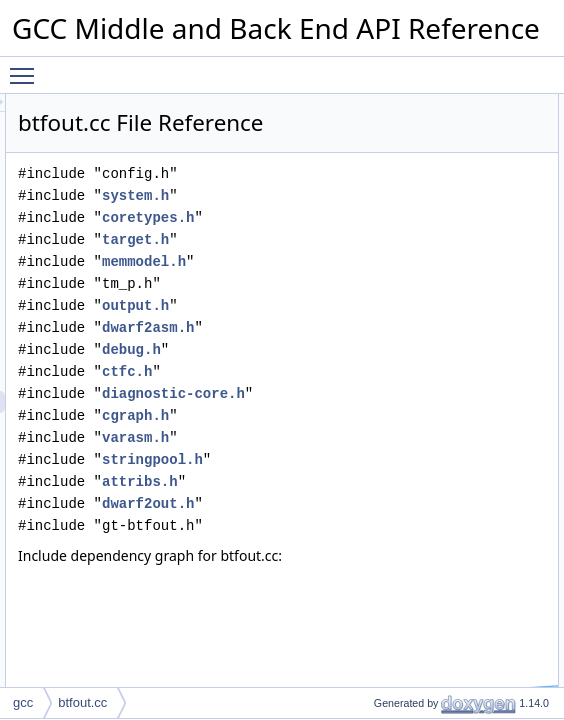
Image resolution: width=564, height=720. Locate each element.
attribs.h (390, 531)
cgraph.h (385, 465)
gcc (23, 702)
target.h (385, 267)
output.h (385, 333)
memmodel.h (394, 289)
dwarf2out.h (398, 553)
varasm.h (385, 487)
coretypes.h (398, 245)
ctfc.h (377, 399)
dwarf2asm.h (398, 355)
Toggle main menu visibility (27, 67)
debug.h (381, 377)
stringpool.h (402, 509)
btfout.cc (82, 702)
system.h (385, 223)
